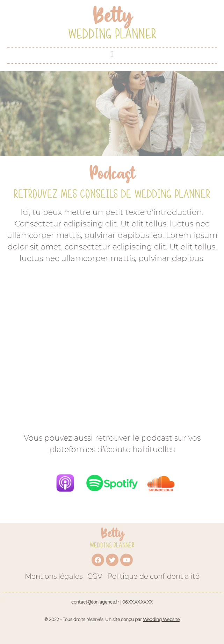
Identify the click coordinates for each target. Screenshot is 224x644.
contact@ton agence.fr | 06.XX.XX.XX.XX (112, 602)
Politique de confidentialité (153, 576)
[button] (112, 54)
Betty (112, 533)
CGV (95, 576)
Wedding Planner (112, 33)
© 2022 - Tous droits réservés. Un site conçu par (112, 619)
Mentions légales (54, 576)
